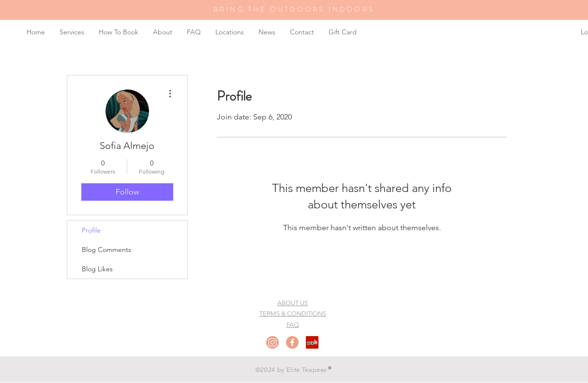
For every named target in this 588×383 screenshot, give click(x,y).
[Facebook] (292, 342)
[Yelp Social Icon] (312, 342)
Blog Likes (97, 269)
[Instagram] (272, 342)
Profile (91, 230)
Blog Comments (106, 250)
